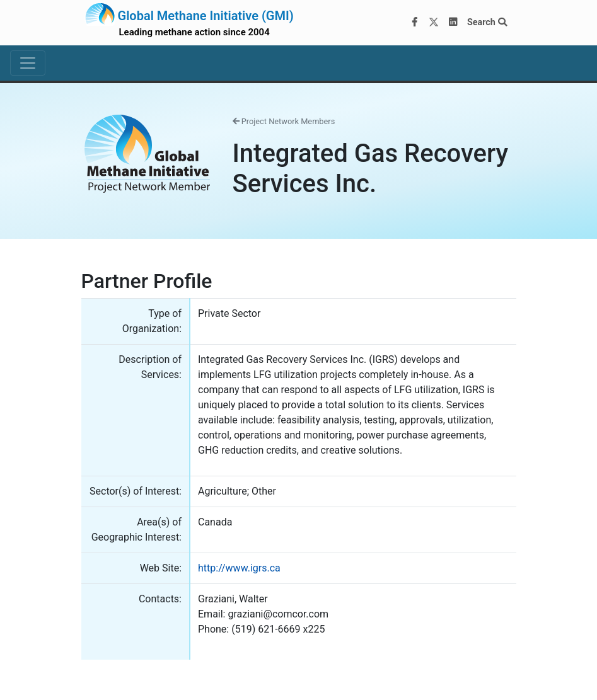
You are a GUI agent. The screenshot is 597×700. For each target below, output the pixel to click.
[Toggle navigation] (28, 63)
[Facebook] (414, 23)
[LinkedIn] (453, 23)
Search (487, 22)
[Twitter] (434, 23)
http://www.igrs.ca (239, 568)
